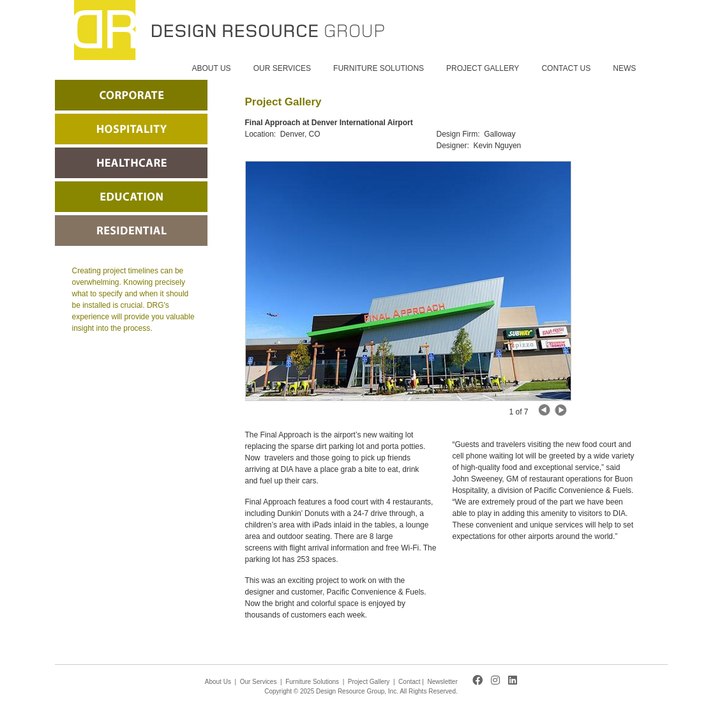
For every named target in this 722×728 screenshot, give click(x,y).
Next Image (545, 410)
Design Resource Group (229, 30)
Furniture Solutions (312, 682)
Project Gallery (369, 682)
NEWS (624, 68)
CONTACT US (566, 68)
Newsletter (443, 682)
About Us (218, 682)
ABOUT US (212, 68)
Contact (409, 682)
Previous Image (560, 410)
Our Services (259, 682)
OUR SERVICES (282, 68)
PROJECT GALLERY (483, 68)
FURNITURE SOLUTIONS (379, 68)
